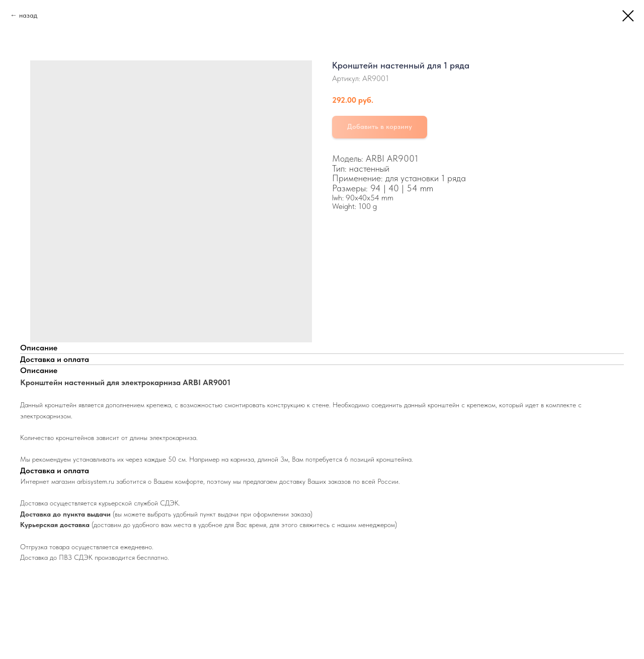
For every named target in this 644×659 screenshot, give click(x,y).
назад (28, 15)
